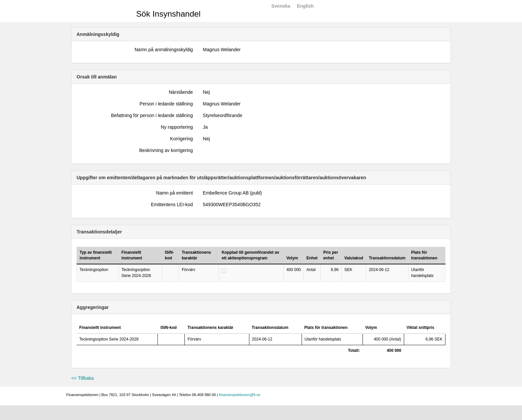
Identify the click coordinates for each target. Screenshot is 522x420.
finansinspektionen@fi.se (240, 395)
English (305, 6)
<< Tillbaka (83, 378)
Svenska (281, 6)
